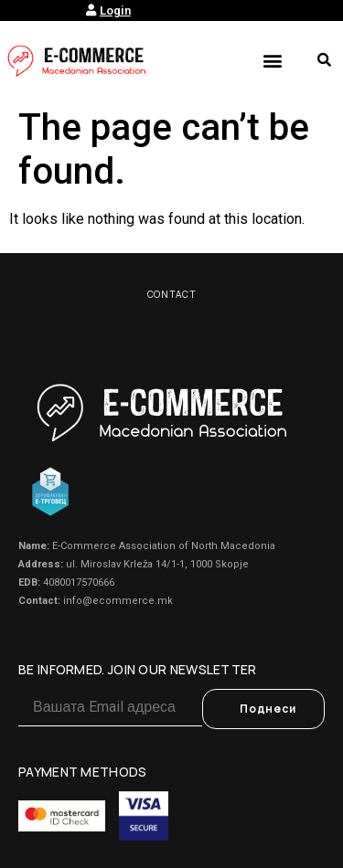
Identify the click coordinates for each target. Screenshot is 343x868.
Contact (172, 294)
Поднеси (268, 709)
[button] (272, 60)
